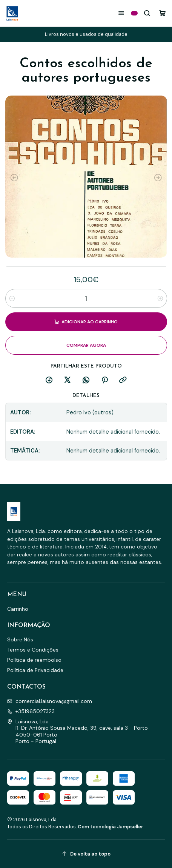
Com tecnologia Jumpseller (111, 827)
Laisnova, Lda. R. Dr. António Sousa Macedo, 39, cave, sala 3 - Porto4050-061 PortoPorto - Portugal (78, 731)
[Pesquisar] (147, 13)
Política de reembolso (34, 660)
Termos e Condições (33, 650)
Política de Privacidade (35, 670)
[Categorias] (134, 13)
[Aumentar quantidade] (160, 298)
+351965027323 (31, 711)
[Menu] (121, 13)
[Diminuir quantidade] (12, 298)
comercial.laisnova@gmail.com (50, 701)
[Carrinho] (162, 13)
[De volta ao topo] (86, 854)
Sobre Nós (20, 639)
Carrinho (18, 609)
